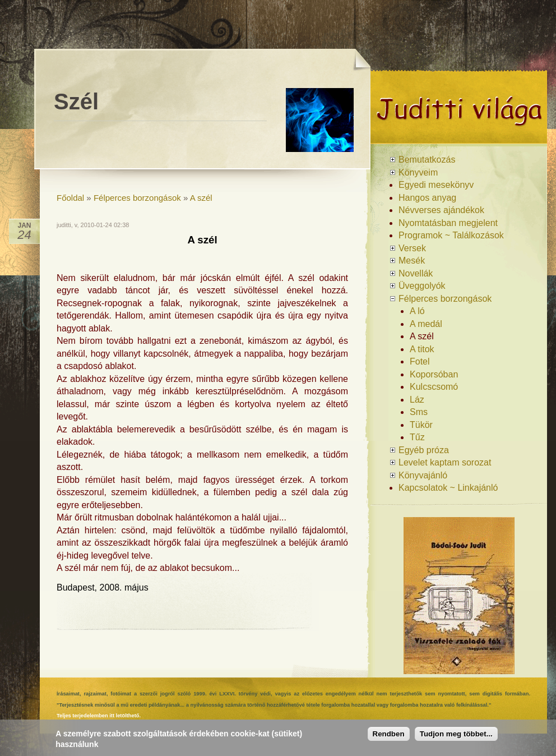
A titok (422, 349)
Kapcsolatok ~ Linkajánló (448, 488)
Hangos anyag (427, 198)
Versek (412, 248)
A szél (201, 198)
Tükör (421, 425)
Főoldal (70, 198)
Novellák (416, 273)
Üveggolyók (422, 286)
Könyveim (418, 172)
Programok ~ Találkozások (451, 235)
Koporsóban (434, 374)
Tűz (417, 437)
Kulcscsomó (434, 387)
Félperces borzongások (137, 198)
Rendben (389, 734)
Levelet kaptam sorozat (445, 462)
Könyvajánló (423, 475)
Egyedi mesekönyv (436, 185)
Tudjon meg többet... (456, 734)
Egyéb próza (424, 450)
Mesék (412, 261)
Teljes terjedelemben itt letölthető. (99, 716)
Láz (417, 400)
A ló (417, 311)
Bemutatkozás (427, 160)
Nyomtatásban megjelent (448, 223)
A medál (426, 324)
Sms (419, 412)
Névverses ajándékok (441, 210)
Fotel (420, 361)
